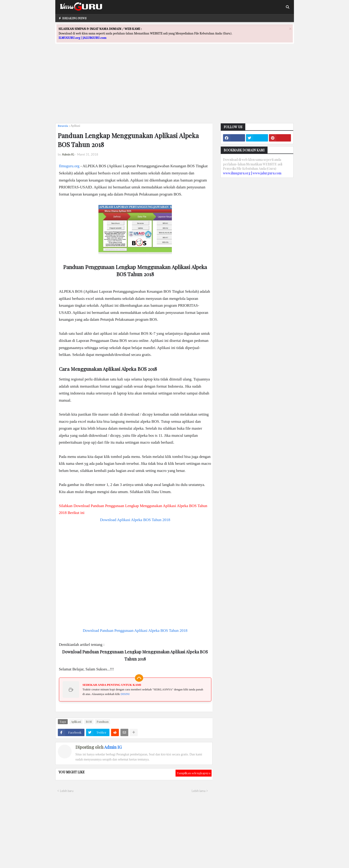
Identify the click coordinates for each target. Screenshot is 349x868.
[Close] (290, 29)
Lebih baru (67, 791)
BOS (89, 722)
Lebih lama (198, 791)
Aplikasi (75, 126)
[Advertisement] (175, 88)
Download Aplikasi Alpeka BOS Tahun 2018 (135, 520)
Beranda (63, 126)
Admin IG (113, 747)
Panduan (103, 722)
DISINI (125, 694)
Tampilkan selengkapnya (194, 773)
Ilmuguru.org (69, 166)
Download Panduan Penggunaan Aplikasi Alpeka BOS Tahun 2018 (135, 631)
